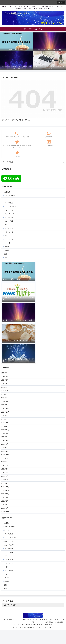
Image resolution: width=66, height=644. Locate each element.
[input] (33, 162)
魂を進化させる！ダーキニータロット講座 (33, 635)
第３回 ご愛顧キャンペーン (12, 634)
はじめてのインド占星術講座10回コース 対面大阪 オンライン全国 (33, 638)
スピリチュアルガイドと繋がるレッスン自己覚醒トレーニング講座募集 (54, 635)
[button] (63, 162)
